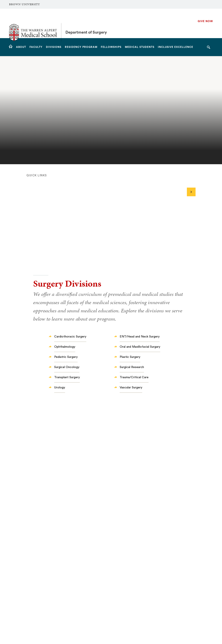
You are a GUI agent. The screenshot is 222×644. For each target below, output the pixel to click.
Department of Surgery (86, 23)
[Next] (191, 192)
